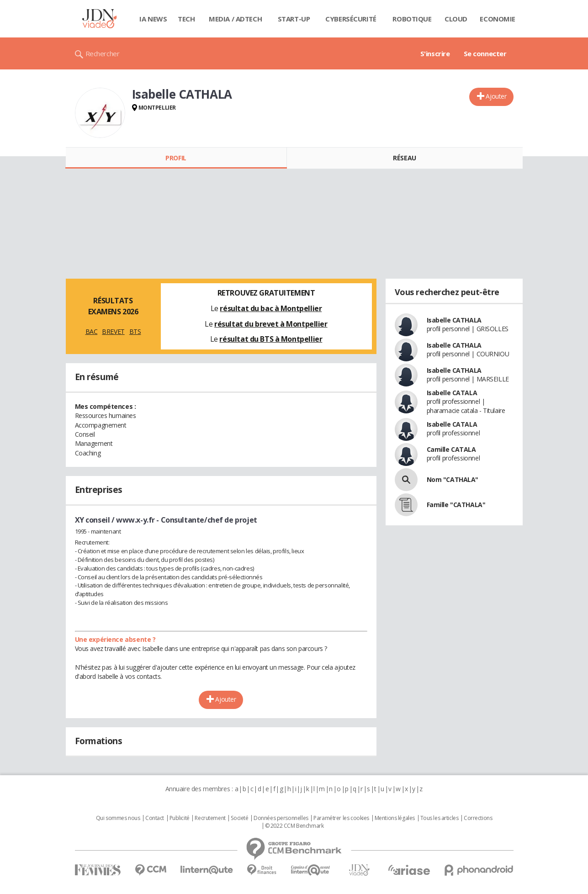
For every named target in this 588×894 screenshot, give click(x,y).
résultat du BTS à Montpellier (271, 339)
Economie (498, 19)
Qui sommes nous (118, 818)
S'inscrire (435, 53)
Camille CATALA (451, 449)
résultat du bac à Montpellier (271, 308)
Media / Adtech (235, 19)
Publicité (180, 818)
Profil (176, 158)
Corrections (478, 818)
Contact (155, 818)
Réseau (404, 158)
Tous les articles (440, 818)
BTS (135, 331)
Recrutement (210, 818)
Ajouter (496, 96)
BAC (92, 331)
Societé (239, 818)
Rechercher (103, 53)
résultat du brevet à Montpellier (271, 324)
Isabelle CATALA (452, 393)
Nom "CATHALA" (453, 479)
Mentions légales (395, 818)
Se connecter (485, 53)
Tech (186, 19)
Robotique (412, 19)
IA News (153, 19)
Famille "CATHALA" (456, 505)
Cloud (456, 19)
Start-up (294, 19)
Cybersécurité (351, 19)
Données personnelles (281, 818)
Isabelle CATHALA (454, 320)
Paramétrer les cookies (341, 818)
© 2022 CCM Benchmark (294, 826)
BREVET (113, 331)
